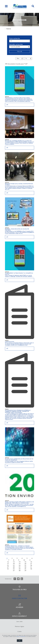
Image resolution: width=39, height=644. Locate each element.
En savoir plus (23, 637)
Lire (7, 105)
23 (14, 565)
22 (8, 565)
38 (20, 570)
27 (8, 567)
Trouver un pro (19, 588)
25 (25, 565)
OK (20, 641)
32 (8, 569)
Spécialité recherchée (16, 44)
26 (31, 565)
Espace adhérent (19, 615)
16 (31, 562)
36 (31, 569)
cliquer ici (18, 637)
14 (20, 562)
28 (14, 567)
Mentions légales (20, 626)
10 (24, 560)
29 (20, 567)
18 (14, 563)
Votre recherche (14, 38)
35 (25, 569)
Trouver (19, 52)
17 (8, 563)
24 (20, 565)
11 (30, 560)
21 (31, 563)
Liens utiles (19, 622)
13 (14, 562)
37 (14, 570)
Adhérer (19, 606)
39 (25, 570)
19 (20, 563)
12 (8, 562)
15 (25, 562)
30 (25, 567)
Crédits (19, 632)
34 (20, 569)
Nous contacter (19, 597)
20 (25, 563)
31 (31, 567)
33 (14, 569)
